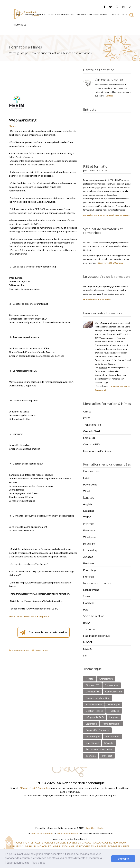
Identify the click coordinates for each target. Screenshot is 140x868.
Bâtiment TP (92, 685)
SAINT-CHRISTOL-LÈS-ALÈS (91, 846)
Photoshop (90, 570)
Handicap (89, 603)
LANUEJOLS (17, 846)
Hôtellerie (114, 711)
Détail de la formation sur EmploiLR (29, 616)
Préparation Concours (97, 730)
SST (85, 655)
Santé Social (92, 743)
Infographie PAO (95, 717)
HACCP (88, 642)
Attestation (40, 650)
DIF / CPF (115, 15)
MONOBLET (45, 846)
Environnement (94, 704)
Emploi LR (89, 438)
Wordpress (90, 537)
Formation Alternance (61, 15)
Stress (87, 596)
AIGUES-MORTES (24, 843)
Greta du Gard (91, 431)
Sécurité (109, 743)
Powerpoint (90, 484)
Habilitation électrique (96, 636)
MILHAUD (31, 846)
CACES (87, 649)
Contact (109, 96)
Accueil (17, 15)
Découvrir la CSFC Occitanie (110, 263)
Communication (19, 650)
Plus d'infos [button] (38, 863)
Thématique (20, 25)
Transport (107, 756)
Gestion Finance (94, 711)
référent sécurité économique (35, 788)
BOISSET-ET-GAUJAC (80, 843)
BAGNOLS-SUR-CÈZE (54, 843)
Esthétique (114, 704)
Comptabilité (93, 692)
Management (91, 590)
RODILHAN (68, 846)
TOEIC (87, 517)
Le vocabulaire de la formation (97, 299)
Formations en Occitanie (97, 451)
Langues (114, 717)
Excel (86, 478)
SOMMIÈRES (115, 846)
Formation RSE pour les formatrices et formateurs (107, 215)
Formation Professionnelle (92, 15)
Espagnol (88, 511)
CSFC (86, 418)
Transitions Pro (92, 425)
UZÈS (126, 846)
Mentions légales (95, 828)
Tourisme (91, 756)
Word (87, 491)
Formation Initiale (35, 15)
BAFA (87, 623)
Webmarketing (23, 120)
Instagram (89, 543)
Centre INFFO (92, 444)
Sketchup (89, 576)
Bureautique (112, 685)
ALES (38, 843)
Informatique (93, 736)
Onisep (87, 411)
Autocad (88, 557)
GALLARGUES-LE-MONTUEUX (110, 843)
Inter (125, 15)
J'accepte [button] (123, 859)
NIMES (57, 846)
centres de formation (42, 833)
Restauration (112, 736)
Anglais (87, 504)
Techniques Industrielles (99, 749)
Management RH (112, 724)
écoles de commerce (68, 833)
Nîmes (12, 126)
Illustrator (89, 563)
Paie (86, 609)
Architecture (106, 679)
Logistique (91, 724)
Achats (90, 679)
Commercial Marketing (98, 698)
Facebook (89, 530)
